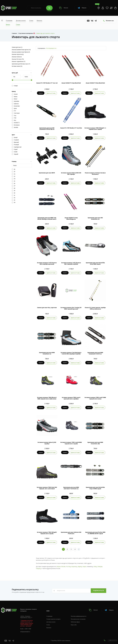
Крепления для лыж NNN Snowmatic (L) (47, 353)
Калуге (84, 566)
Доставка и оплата (21, 21)
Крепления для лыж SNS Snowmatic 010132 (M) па (47, 129)
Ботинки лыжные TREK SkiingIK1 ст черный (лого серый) (95, 129)
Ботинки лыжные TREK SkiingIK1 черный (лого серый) (47, 533)
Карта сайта (74, 624)
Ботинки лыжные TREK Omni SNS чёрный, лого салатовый (47, 488)
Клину (95, 566)
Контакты (39, 21)
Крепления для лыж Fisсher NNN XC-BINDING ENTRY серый (95, 533)
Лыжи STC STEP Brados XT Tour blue (71, 128)
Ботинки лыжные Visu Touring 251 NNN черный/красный (71, 308)
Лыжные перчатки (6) (18, 54)
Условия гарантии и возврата (54, 619)
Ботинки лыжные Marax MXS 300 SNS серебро (71, 173)
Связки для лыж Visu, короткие (47, 307)
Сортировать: (42, 48)
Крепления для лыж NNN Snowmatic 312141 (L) (95, 353)
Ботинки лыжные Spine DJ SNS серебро (47, 443)
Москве (63, 566)
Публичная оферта (75, 622)
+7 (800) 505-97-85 (112, 640)
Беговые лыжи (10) (17, 66)
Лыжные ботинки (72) (18, 59)
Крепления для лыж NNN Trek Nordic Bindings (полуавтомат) (47, 218)
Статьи (31, 21)
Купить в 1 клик (51, 93)
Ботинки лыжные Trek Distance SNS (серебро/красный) (47, 263)
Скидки (18, 24)
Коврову (38, 568)
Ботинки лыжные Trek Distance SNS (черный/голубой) (71, 263)
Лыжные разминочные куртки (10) (21, 50)
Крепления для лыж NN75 (47, 173)
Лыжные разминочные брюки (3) (21, 52)
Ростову (68, 566)
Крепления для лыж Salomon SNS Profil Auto (71, 533)
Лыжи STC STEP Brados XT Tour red (47, 83)
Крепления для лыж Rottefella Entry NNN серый (95, 263)
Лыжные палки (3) (17, 57)
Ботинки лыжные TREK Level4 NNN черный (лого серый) (71, 443)
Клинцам (100, 566)
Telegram (82, 8)
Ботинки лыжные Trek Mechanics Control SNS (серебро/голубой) (71, 353)
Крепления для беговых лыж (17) (21, 64)
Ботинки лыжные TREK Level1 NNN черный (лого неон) (95, 398)
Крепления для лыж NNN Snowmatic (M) (95, 443)
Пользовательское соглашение (78, 619)
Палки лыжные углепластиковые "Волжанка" (95, 173)
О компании (9, 21)
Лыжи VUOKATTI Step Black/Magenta (71, 218)
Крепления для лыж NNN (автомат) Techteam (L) (71, 488)
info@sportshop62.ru (25, 631)
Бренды (8, 24)
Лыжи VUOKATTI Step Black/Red (71, 83)
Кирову (80, 566)
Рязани (59, 566)
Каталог (64, 8)
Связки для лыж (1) (17, 47)
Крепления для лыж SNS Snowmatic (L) (95, 218)
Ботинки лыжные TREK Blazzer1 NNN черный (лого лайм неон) (47, 398)
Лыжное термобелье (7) (19, 61)
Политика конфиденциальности (79, 616)
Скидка (15, 86)
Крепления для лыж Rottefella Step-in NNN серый (95, 488)
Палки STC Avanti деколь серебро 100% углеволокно (95, 308)
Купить (41, 93)
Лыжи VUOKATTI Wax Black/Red (95, 83)
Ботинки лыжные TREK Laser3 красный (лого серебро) (71, 398)
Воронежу (74, 566)
